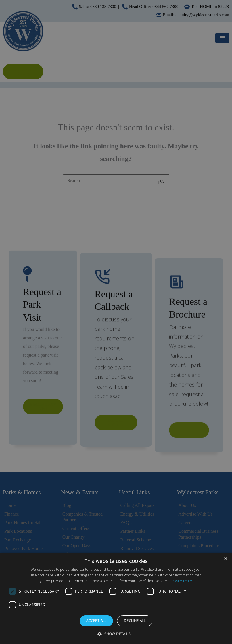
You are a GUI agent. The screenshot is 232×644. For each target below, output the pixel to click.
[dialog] (116, 598)
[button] (116, 634)
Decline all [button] (135, 621)
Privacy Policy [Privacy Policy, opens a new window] (181, 581)
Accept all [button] (96, 621)
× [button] (226, 559)
